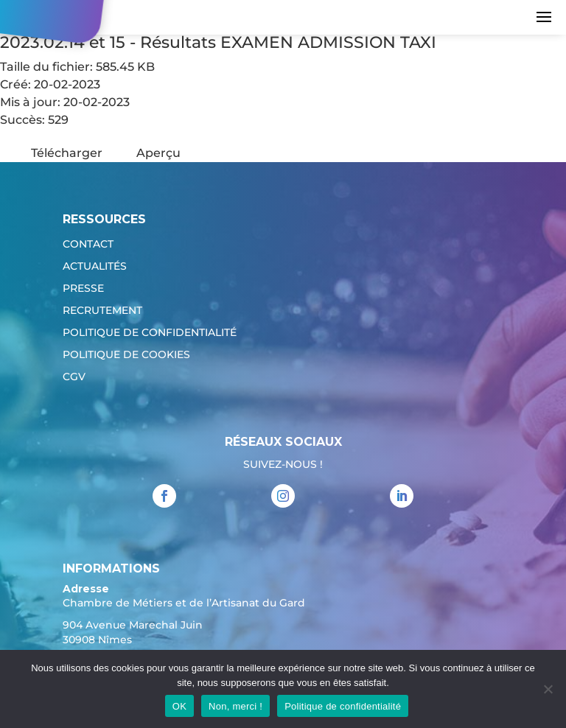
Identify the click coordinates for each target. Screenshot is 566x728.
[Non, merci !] (548, 689)
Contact (88, 245)
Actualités (95, 267)
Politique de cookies (126, 355)
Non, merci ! (235, 706)
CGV (74, 377)
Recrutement (102, 311)
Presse (83, 289)
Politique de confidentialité (150, 333)
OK (179, 706)
